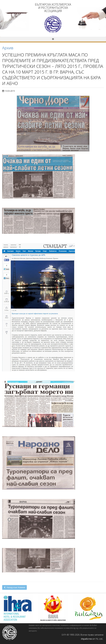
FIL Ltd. (99, 639)
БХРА (64, 635)
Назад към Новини (14, 587)
